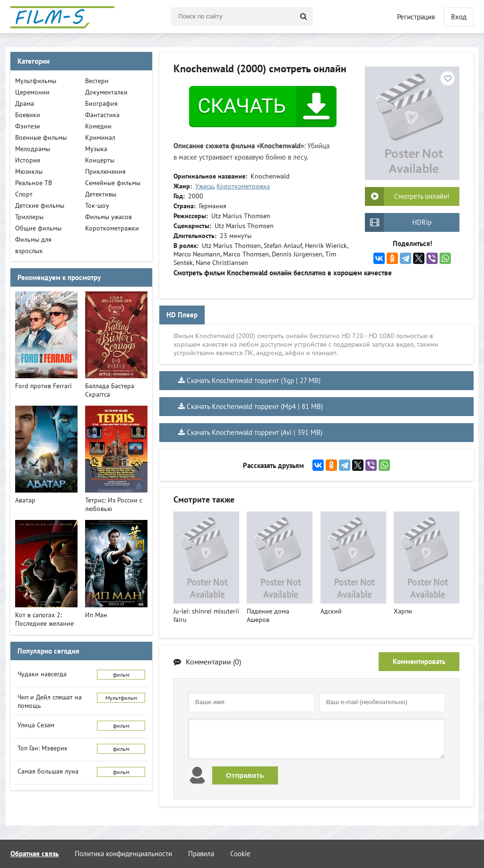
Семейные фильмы (113, 183)
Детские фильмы (40, 205)
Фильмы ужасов (108, 217)
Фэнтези (28, 126)
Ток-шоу (97, 205)
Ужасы (204, 186)
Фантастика (102, 115)
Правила (201, 854)
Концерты (100, 160)
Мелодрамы (33, 149)
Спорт (24, 194)
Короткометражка (243, 186)
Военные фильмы (41, 137)
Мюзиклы (29, 171)
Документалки (106, 92)
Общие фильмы (38, 228)
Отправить (245, 775)
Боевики (28, 115)
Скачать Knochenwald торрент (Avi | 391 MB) (255, 432)
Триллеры (29, 217)
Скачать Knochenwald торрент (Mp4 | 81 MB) (255, 406)
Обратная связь (35, 854)
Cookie (240, 854)
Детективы (101, 194)
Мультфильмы (36, 81)
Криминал (100, 137)
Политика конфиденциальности (123, 854)
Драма (25, 103)
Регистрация (416, 17)
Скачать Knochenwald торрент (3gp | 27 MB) (254, 380)
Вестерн (97, 81)
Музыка (96, 149)
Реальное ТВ (34, 183)
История (28, 160)
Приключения (105, 171)
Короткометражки (112, 228)
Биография (101, 103)
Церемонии (32, 92)
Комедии (98, 126)
